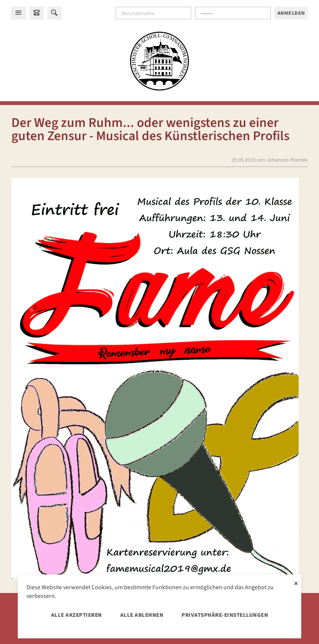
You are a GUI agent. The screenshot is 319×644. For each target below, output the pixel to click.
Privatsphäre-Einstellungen (225, 615)
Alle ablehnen (142, 615)
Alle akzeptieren (77, 615)
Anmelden (291, 13)
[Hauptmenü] (19, 13)
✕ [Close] (296, 583)
